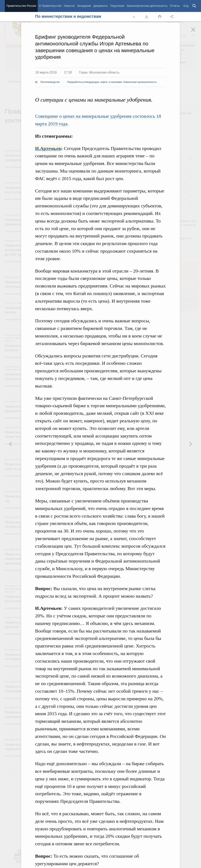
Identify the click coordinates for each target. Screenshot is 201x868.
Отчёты (175, 6)
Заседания (84, 6)
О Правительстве (50, 6)
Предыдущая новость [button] (190, 444)
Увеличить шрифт (147, 17)
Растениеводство (50, 82)
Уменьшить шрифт (134, 17)
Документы (100, 6)
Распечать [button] (160, 17)
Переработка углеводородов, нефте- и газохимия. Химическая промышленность (112, 82)
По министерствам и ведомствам (68, 16)
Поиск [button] (194, 6)
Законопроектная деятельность (147, 6)
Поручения (117, 6)
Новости (69, 6)
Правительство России (21, 6)
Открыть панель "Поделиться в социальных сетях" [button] (172, 17)
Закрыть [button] (196, 32)
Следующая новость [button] (11, 444)
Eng (186, 6)
